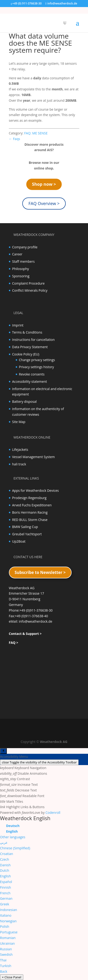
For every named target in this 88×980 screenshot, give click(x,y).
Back (4, 971)
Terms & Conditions (27, 332)
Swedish (6, 954)
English (5, 876)
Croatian (7, 854)
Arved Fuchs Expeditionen (32, 505)
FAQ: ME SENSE (36, 133)
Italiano (6, 915)
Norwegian (8, 921)
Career (17, 254)
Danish (5, 865)
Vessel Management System (34, 457)
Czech (5, 859)
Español (6, 882)
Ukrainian (7, 943)
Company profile (25, 247)
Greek (5, 904)
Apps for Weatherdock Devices (36, 490)
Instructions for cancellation (34, 340)
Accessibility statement (30, 381)
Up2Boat (19, 541)
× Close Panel (12, 977)
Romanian (8, 938)
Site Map (19, 422)
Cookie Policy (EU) (26, 354)
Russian (6, 949)
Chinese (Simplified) (15, 848)
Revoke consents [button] (32, 374)
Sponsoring (21, 276)
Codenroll (53, 813)
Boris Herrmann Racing (30, 512)
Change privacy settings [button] (37, 360)
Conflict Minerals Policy (30, 290)
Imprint (18, 325)
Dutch (5, 870)
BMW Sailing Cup (25, 527)
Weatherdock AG (54, 742)
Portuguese (9, 932)
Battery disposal (25, 401)
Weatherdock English (25, 818)
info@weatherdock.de (36, 621)
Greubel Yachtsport (27, 534)
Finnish (6, 887)
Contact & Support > (25, 634)
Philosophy (21, 269)
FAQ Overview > (44, 203)
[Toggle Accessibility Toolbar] (3, 751)
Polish (5, 926)
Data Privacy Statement (30, 347)
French (5, 893)
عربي (4, 842)
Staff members (23, 261)
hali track (19, 464)
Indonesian (9, 910)
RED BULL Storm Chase (30, 520)
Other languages (13, 837)
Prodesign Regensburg (29, 498)
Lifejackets (20, 450)
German (6, 898)
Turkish (6, 966)
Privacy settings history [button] (36, 367)
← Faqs (15, 139)
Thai (3, 960)
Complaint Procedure (29, 283)
